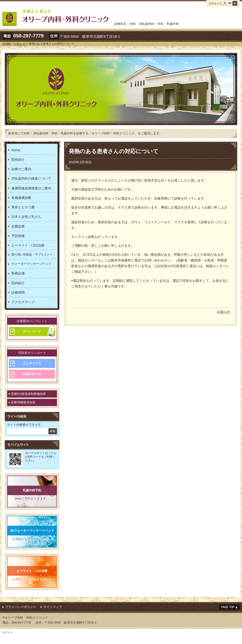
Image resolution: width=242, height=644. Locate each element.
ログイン (8, 632)
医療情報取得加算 (23, 402)
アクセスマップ (23, 302)
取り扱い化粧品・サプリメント (32, 254)
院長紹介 (18, 160)
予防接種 (18, 236)
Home (16, 150)
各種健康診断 (21, 198)
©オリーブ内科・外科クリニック (25, 618)
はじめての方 (32, 363)
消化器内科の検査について (31, 178)
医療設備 (18, 273)
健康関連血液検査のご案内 (31, 188)
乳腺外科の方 (32, 374)
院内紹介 (18, 283)
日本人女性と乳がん (26, 217)
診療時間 (18, 292)
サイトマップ (53, 607)
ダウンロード (32, 331)
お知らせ (223, 312)
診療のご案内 (21, 169)
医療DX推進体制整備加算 (28, 394)
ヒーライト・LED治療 (28, 245)
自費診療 (18, 226)
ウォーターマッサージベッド (31, 264)
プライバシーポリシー (21, 607)
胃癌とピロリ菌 (23, 207)
